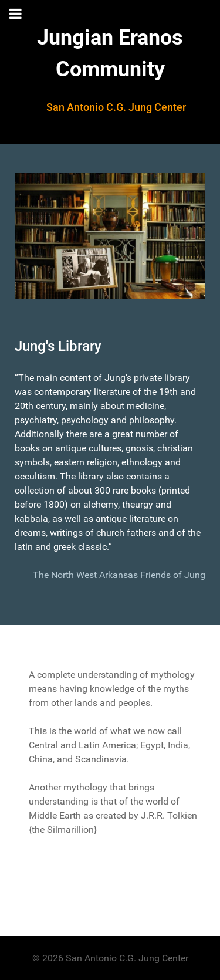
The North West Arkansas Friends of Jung (119, 575)
